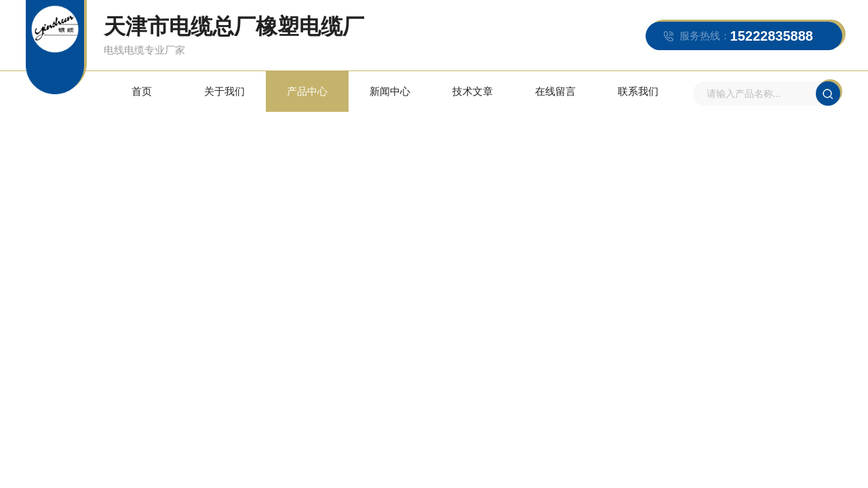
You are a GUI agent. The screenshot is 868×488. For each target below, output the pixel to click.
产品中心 (307, 91)
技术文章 (473, 91)
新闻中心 (390, 91)
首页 (142, 91)
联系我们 (638, 91)
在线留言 (555, 91)
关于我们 (224, 91)
